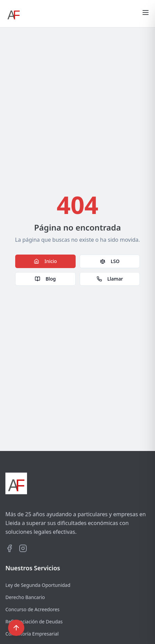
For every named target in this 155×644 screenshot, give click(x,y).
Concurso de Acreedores (32, 609)
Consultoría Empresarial (32, 634)
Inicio (45, 261)
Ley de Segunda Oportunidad (38, 585)
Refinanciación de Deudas (34, 622)
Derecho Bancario (25, 597)
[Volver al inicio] (16, 628)
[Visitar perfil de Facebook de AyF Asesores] (9, 548)
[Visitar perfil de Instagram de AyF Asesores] (23, 548)
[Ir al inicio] (14, 14)
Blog (45, 279)
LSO (110, 261)
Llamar (110, 279)
